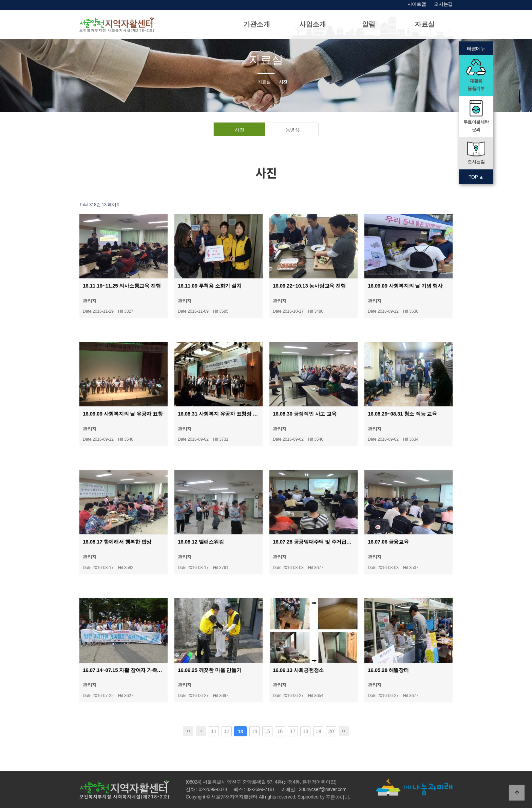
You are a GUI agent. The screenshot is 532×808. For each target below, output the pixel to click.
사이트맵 (417, 4)
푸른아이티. (338, 797)
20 (331, 731)
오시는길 (443, 4)
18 (305, 731)
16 (280, 731)
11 (214, 731)
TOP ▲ (476, 177)
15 (267, 731)
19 (318, 731)
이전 (201, 731)
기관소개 (257, 24)
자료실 (425, 24)
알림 (369, 24)
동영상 (293, 130)
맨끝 (344, 731)
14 (254, 731)
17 (293, 731)
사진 (239, 130)
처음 (188, 731)
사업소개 (313, 24)
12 (226, 731)
